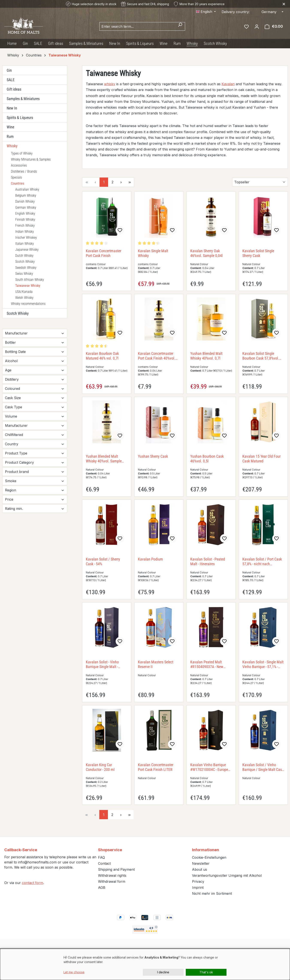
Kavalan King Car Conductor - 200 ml (100, 767)
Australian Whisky (27, 189)
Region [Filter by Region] (35, 490)
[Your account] (257, 26)
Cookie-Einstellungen (209, 857)
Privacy (198, 881)
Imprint (198, 887)
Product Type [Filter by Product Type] (35, 453)
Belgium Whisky (26, 195)
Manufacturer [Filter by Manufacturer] (35, 425)
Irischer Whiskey (26, 238)
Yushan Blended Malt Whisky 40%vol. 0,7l (206, 356)
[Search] (180, 26)
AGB (102, 887)
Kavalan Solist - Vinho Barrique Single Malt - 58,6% (102, 664)
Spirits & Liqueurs (20, 118)
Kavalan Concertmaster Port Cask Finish (103, 253)
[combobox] (137, 26)
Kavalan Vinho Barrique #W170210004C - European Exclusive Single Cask (211, 767)
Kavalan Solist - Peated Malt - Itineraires (208, 561)
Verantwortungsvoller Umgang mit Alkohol (227, 875)
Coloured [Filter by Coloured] (35, 389)
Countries (18, 183)
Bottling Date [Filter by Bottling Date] (35, 352)
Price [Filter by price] (35, 499)
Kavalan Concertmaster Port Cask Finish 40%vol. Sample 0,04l (157, 356)
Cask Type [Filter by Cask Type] (35, 407)
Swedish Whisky (26, 268)
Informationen (205, 850)
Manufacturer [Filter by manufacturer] (35, 333)
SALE (11, 80)
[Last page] (130, 182)
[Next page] (121, 182)
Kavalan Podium (150, 559)
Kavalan (228, 84)
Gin (9, 70)
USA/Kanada (24, 292)
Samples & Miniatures (23, 99)
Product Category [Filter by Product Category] (35, 462)
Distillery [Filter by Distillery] (35, 379)
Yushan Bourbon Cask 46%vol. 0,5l (207, 459)
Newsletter (201, 863)
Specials (16, 177)
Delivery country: (236, 12)
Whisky (12, 146)
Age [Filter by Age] (35, 370)
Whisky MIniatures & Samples (31, 159)
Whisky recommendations (28, 304)
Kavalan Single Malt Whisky (153, 253)
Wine (10, 127)
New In (12, 108)
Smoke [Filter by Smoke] (35, 481)
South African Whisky (30, 280)
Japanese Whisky (27, 250)
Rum (10, 136)
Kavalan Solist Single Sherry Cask (258, 253)
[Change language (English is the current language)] (206, 12)
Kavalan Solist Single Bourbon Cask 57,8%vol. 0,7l (261, 356)
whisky (110, 84)
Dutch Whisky (24, 256)
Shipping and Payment (116, 869)
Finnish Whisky (25, 220)
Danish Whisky (25, 201)
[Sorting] (260, 182)
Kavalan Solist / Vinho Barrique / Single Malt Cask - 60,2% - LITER (263, 767)
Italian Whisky (25, 244)
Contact (104, 863)
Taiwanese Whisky (28, 286)
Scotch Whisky (25, 262)
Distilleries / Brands (24, 171)
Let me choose (74, 972)
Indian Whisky (25, 232)
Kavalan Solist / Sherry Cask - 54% (103, 561)
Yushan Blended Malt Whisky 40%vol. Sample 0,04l (104, 459)
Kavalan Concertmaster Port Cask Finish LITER (156, 767)
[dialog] (145, 964)
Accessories (19, 165)
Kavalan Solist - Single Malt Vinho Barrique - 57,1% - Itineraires (263, 664)
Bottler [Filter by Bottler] (35, 342)
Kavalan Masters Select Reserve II (156, 664)
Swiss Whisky (24, 274)
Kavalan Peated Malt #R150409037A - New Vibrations (207, 664)
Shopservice (110, 850)
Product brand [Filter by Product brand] (35, 472)
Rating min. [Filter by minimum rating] (35, 509)
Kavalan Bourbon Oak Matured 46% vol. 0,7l (102, 356)
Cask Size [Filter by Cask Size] (35, 398)
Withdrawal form (112, 881)
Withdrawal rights (112, 875)
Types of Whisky (22, 153)
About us (199, 869)
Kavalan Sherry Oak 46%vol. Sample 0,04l (206, 253)
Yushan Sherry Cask (153, 456)
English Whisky (25, 213)
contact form (32, 883)
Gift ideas (14, 89)
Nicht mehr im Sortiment (212, 893)
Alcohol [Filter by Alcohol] (35, 361)
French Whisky (25, 226)
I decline (163, 972)
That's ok (206, 972)
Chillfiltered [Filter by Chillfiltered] (35, 435)
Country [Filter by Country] (35, 444)
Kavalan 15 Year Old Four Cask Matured (261, 459)
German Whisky (26, 207)
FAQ (101, 857)
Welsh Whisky (24, 298)
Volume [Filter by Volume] (35, 416)
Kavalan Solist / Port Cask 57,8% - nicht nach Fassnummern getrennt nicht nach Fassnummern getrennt (262, 562)
